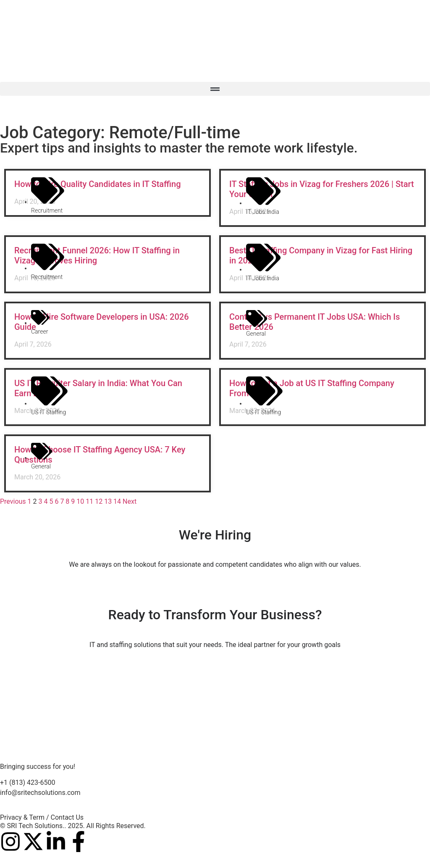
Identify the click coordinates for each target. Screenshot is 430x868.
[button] (215, 89)
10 (80, 501)
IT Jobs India (263, 212)
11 (89, 501)
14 (117, 501)
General (256, 334)
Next (130, 501)
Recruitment (47, 210)
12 (99, 501)
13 (108, 501)
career (39, 331)
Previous (13, 501)
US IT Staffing (49, 412)
